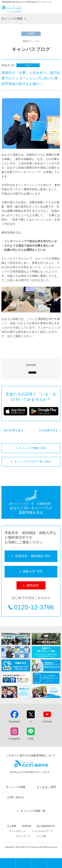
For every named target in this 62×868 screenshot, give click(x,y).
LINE (31, 739)
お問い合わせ (16, 797)
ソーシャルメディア (42, 831)
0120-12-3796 (34, 607)
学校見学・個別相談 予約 (23, 863)
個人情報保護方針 (46, 826)
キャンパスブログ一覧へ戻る (33, 462)
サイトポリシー (17, 831)
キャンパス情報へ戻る (33, 448)
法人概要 (12, 826)
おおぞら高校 (12, 11)
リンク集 (41, 836)
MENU (15, 859)
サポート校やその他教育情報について (32, 755)
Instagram (14, 739)
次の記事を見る (48, 430)
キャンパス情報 (12, 19)
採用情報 (26, 826)
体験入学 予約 (39, 863)
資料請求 (54, 863)
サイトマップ (23, 836)
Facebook (14, 721)
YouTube (47, 721)
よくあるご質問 (46, 787)
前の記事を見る (14, 430)
